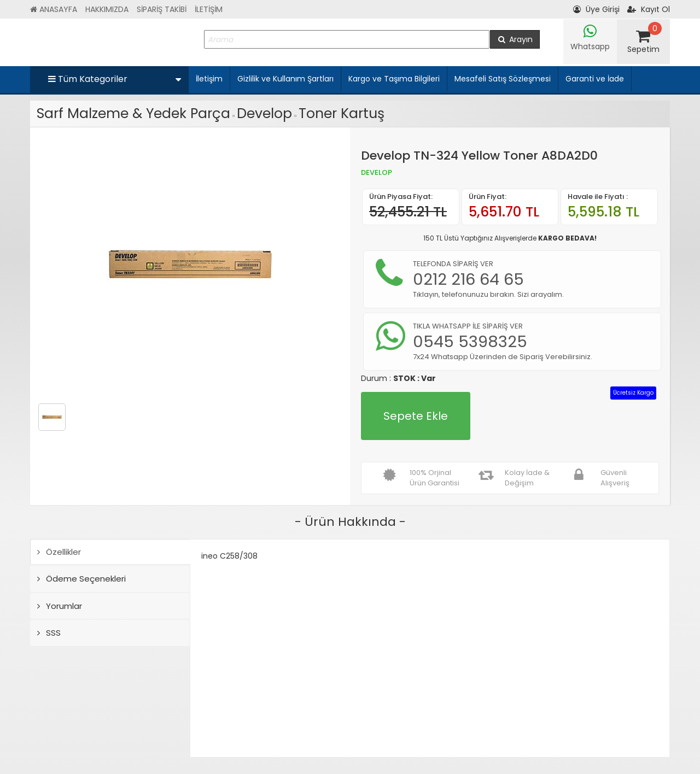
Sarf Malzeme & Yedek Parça (133, 113)
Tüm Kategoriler (115, 79)
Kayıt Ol (649, 9)
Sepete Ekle (416, 416)
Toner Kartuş (342, 113)
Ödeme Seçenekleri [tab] (81, 579)
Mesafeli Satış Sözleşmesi (503, 79)
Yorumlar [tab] (60, 606)
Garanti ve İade (595, 79)
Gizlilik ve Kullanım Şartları (285, 79)
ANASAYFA (54, 9)
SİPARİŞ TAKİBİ (162, 9)
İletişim (209, 79)
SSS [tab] (49, 633)
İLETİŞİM (209, 9)
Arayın (515, 39)
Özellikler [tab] (59, 552)
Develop (264, 113)
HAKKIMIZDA (107, 9)
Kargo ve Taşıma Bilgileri (394, 79)
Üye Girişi (596, 9)
